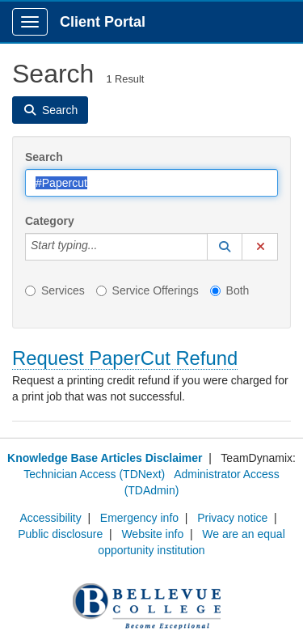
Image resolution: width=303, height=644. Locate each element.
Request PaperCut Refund (125, 358)
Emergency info (139, 518)
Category (50, 221)
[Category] (106, 247)
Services (55, 290)
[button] (225, 247)
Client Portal (103, 22)
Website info (152, 534)
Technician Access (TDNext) (94, 474)
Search (44, 157)
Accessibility (50, 518)
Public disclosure (60, 534)
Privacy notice (232, 518)
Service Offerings (147, 290)
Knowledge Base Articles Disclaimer (105, 458)
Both (230, 290)
